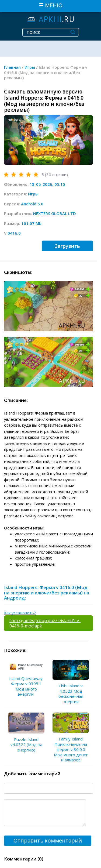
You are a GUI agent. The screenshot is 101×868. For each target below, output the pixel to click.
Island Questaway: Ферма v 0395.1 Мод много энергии (26, 686)
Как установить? (20, 613)
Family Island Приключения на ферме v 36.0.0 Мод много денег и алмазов (71, 749)
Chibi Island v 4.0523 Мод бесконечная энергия (71, 694)
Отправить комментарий (48, 840)
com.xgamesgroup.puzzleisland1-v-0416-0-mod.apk (45, 623)
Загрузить (67, 246)
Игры (33, 194)
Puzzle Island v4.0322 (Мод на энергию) (26, 745)
